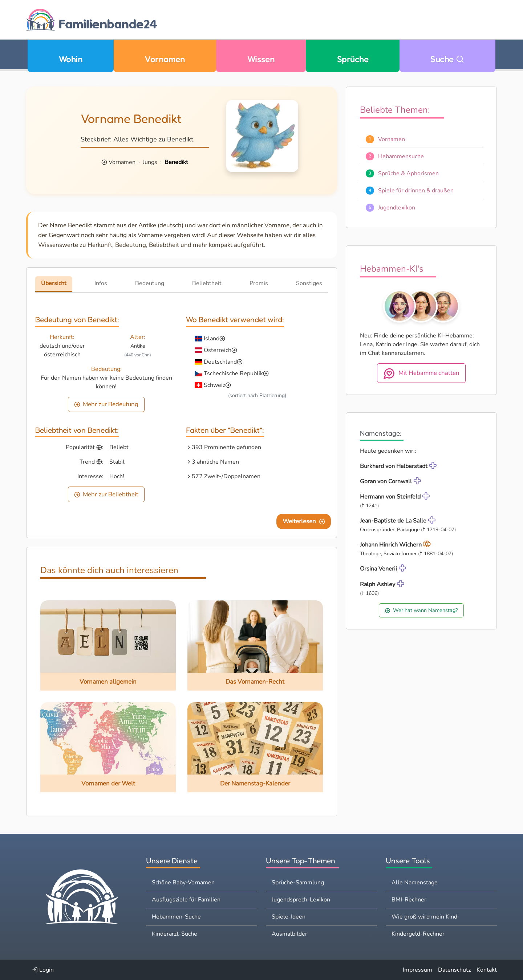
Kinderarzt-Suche (175, 934)
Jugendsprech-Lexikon (301, 900)
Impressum (417, 970)
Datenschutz (454, 970)
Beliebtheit (207, 283)
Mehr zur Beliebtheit (106, 494)
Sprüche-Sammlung (298, 883)
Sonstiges (309, 283)
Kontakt (487, 970)
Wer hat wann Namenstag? (421, 610)
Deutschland (220, 362)
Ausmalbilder (289, 934)
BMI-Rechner (409, 900)
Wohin (71, 59)
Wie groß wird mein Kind (424, 917)
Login (43, 970)
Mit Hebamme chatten (421, 373)
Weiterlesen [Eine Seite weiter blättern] (304, 521)
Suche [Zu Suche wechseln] (447, 59)
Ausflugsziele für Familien (186, 900)
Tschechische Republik (233, 373)
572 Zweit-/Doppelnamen (226, 476)
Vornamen (165, 59)
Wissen (261, 59)
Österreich (218, 350)
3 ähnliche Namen (215, 462)
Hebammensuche (401, 156)
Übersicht (54, 283)
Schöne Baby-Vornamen (183, 883)
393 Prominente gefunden (226, 447)
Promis (259, 283)
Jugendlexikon (397, 208)
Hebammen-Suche (176, 917)
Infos (101, 283)
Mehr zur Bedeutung (106, 404)
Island (212, 339)
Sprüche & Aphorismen (408, 173)
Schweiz (214, 385)
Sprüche (353, 59)
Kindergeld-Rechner (418, 934)
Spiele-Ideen (289, 917)
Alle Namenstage (415, 883)
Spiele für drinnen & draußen (416, 191)
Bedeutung (150, 283)
